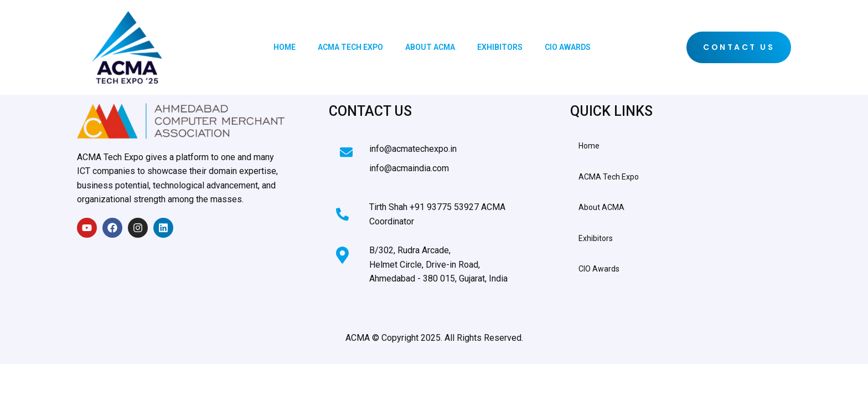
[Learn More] (427, 153)
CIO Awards (568, 47)
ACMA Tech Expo (350, 47)
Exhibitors (500, 47)
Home (285, 47)
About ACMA (430, 47)
